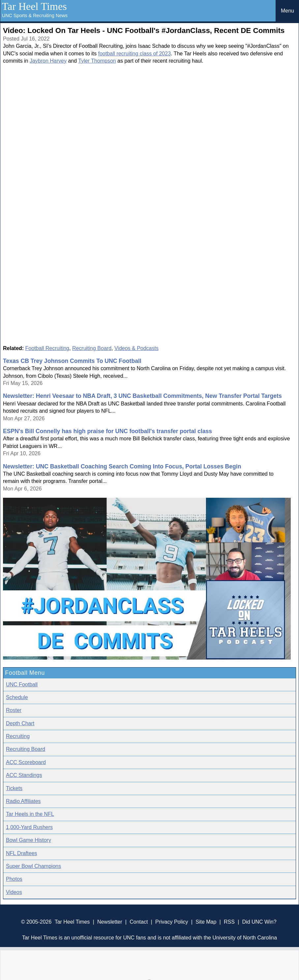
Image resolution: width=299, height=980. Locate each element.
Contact (139, 922)
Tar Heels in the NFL (30, 814)
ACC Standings (24, 775)
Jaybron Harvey (48, 61)
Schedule (17, 697)
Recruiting (18, 736)
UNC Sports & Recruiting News (35, 15)
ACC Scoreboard (26, 762)
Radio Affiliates (23, 801)
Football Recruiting (47, 348)
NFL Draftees (22, 853)
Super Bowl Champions (33, 866)
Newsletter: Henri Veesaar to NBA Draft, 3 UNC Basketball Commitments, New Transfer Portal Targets (142, 396)
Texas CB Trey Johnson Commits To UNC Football (72, 361)
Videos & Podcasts (136, 348)
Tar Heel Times (34, 6)
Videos (14, 892)
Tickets (14, 788)
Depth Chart (20, 723)
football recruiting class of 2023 (134, 54)
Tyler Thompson (97, 61)
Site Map (206, 922)
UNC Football (22, 684)
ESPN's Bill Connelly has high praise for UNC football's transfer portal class (107, 431)
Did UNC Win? (259, 922)
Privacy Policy (172, 922)
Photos (14, 879)
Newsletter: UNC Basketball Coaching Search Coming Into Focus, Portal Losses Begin (122, 466)
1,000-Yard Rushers (29, 827)
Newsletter (110, 922)
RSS (229, 922)
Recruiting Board (92, 348)
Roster (14, 710)
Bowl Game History (29, 840)
